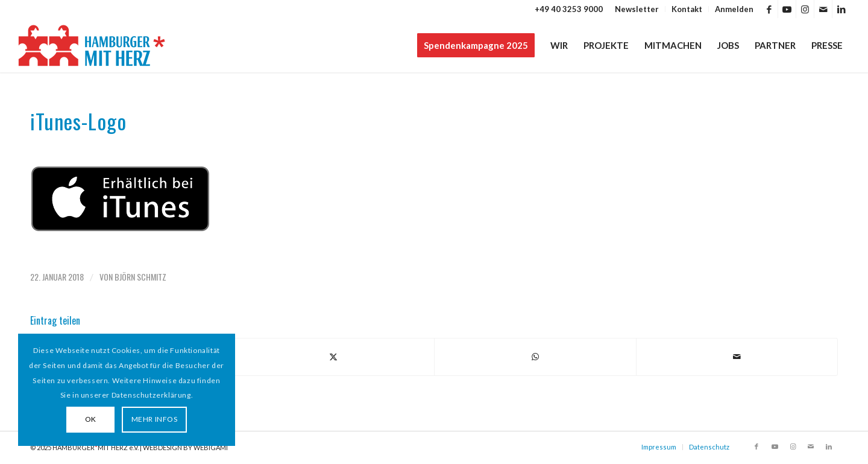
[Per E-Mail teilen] (737, 357)
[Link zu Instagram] (805, 9)
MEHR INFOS (155, 419)
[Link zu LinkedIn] (841, 9)
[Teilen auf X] (334, 357)
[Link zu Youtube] (787, 9)
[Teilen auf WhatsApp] (535, 357)
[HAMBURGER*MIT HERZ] (93, 45)
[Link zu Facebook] (769, 9)
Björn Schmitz (140, 277)
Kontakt (687, 9)
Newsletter (637, 9)
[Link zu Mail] (823, 9)
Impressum (659, 447)
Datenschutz (709, 447)
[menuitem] (637, 9)
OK (91, 419)
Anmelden (734, 9)
